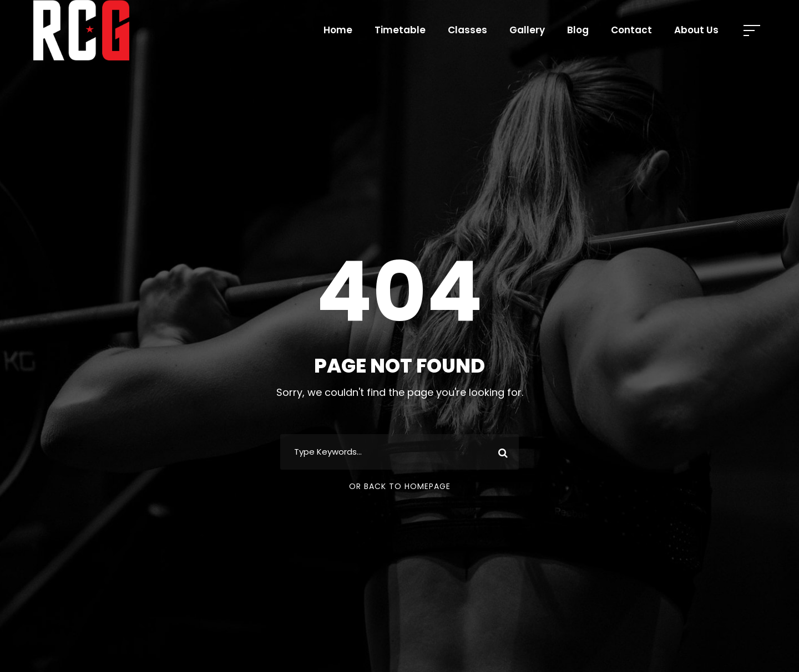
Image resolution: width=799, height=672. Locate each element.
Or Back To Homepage (400, 486)
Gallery (527, 30)
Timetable (400, 30)
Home (338, 30)
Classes (467, 30)
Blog (578, 30)
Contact (631, 30)
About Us (696, 30)
